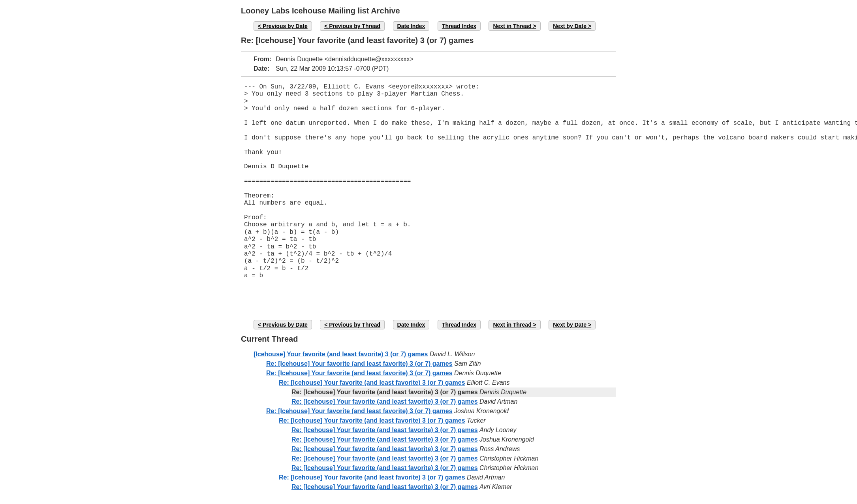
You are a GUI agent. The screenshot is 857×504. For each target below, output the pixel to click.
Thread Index (459, 26)
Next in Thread (512, 26)
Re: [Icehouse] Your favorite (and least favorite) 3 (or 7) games (359, 364)
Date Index (411, 26)
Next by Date (570, 26)
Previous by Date (285, 26)
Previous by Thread (355, 26)
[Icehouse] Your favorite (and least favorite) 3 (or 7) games (341, 354)
